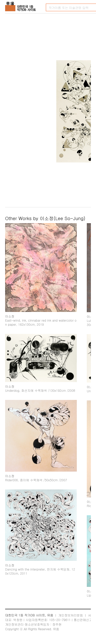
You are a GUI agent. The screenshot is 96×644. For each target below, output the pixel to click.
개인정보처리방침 (71, 615)
